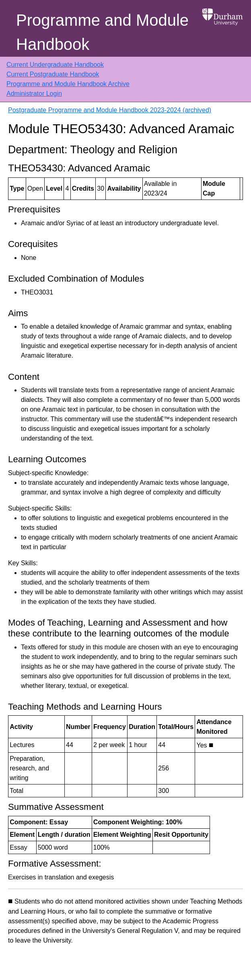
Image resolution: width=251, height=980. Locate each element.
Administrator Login (34, 94)
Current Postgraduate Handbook (53, 74)
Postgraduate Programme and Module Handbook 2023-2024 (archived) (110, 110)
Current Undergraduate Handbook (55, 65)
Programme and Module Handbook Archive (68, 84)
